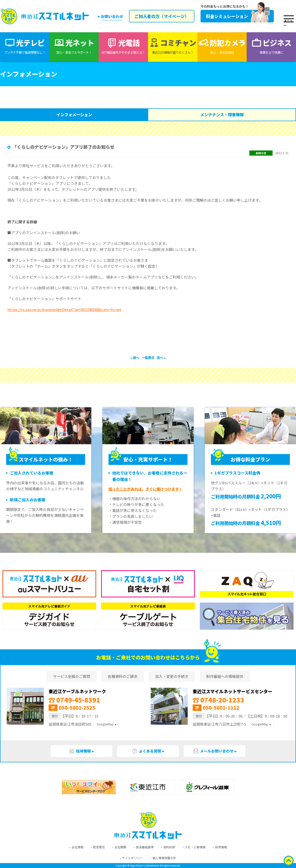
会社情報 (77, 847)
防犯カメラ (222, 46)
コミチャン (173, 46)
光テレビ (25, 46)
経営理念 (99, 847)
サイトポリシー (132, 858)
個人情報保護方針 (164, 858)
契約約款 (169, 847)
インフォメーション (74, 115)
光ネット (74, 46)
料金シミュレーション (237, 16)
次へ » (161, 358)
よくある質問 (146, 751)
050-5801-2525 (77, 708)
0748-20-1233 (218, 700)
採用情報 (80, 751)
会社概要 (120, 847)
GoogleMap (105, 724)
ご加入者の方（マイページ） (161, 16)
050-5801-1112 (221, 708)
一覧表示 (148, 358)
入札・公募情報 (195, 847)
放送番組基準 (145, 847)
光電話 (123, 46)
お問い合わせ (112, 16)
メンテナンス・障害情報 (222, 115)
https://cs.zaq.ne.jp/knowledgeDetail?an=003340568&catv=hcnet (64, 309)
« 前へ (135, 358)
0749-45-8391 (74, 700)
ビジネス (271, 46)
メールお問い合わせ (213, 751)
